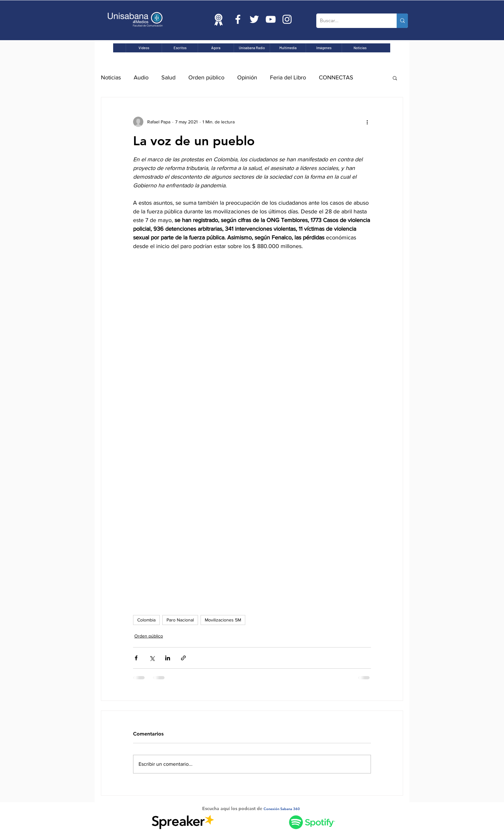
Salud (168, 77)
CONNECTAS (336, 77)
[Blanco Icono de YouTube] (271, 19)
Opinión (247, 77)
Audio (141, 77)
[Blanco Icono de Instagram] (287, 19)
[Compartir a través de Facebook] (136, 658)
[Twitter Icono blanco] (254, 19)
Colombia (146, 620)
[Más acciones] (367, 122)
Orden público (206, 77)
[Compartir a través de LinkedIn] (168, 658)
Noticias (111, 77)
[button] (395, 78)
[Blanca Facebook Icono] (238, 19)
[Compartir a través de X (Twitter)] (152, 658)
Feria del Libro (288, 77)
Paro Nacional (180, 620)
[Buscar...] (351, 21)
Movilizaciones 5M (223, 620)
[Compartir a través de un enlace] (183, 658)
